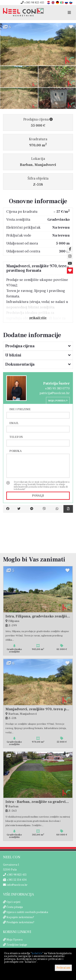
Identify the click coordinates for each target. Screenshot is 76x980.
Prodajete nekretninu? (20, 922)
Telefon (16, 437)
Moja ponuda (58, 401)
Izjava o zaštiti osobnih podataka (27, 912)
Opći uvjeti (13, 902)
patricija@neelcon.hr (55, 393)
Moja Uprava (14, 940)
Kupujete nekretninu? (20, 917)
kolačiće (37, 953)
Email (14, 423)
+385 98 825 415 (32, 3)
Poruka (16, 451)
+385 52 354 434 (15, 880)
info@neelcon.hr (15, 885)
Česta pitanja (15, 907)
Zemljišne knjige (17, 945)
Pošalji (38, 496)
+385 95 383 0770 (57, 388)
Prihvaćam (63, 968)
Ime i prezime (20, 409)
